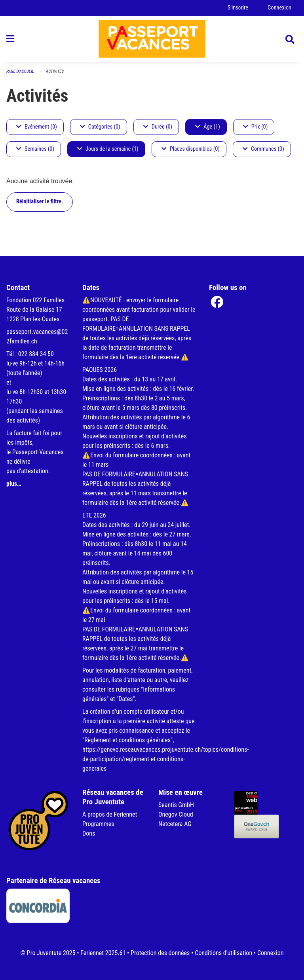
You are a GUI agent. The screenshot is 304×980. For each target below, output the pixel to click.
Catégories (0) (100, 127)
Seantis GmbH (176, 805)
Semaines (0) (35, 149)
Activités (55, 71)
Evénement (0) (37, 127)
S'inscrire (238, 8)
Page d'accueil (20, 71)
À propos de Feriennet (110, 814)
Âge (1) (208, 127)
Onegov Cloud (176, 814)
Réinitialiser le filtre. (40, 202)
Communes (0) (263, 149)
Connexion (279, 8)
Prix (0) (256, 127)
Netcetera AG (175, 824)
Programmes (98, 824)
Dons (89, 833)
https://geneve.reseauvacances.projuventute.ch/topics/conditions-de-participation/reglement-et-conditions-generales (165, 759)
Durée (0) (158, 127)
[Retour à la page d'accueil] (152, 39)
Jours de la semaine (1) (108, 149)
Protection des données (160, 953)
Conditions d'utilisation (223, 953)
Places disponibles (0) (191, 149)
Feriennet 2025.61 (103, 953)
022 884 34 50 (36, 354)
